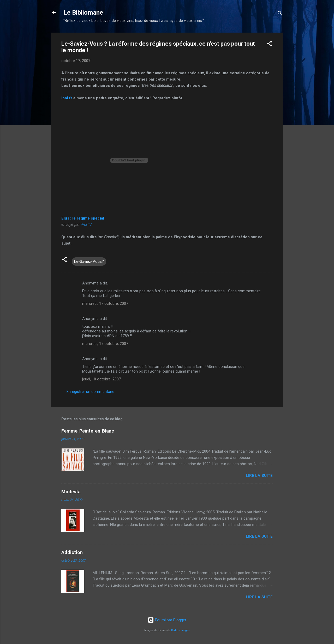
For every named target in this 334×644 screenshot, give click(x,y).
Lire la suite (259, 476)
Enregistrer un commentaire (90, 392)
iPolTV (86, 224)
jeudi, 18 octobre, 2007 (102, 379)
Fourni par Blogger (167, 620)
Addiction (72, 552)
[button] (270, 44)
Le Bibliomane (83, 13)
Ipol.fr (67, 98)
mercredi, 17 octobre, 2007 (105, 303)
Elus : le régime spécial (83, 218)
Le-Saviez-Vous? (89, 262)
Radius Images (180, 630)
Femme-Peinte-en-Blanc (88, 431)
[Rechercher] (280, 14)
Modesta (71, 492)
